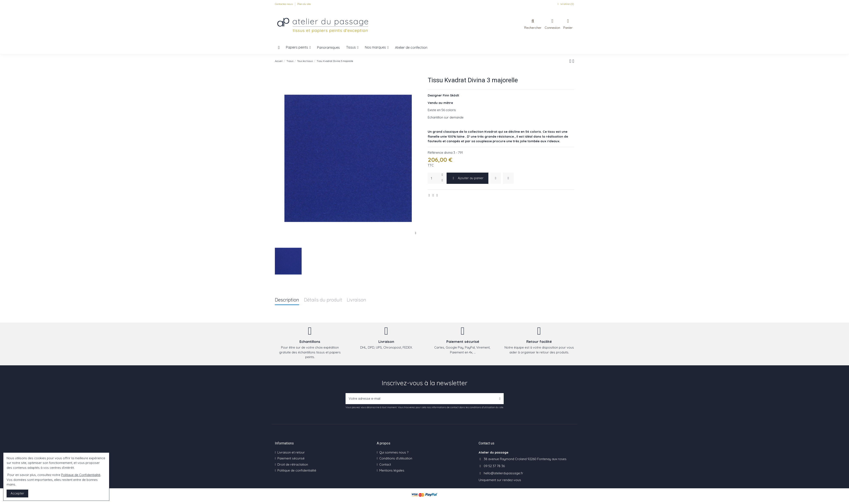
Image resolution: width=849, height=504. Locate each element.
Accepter (17, 493)
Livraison (356, 300)
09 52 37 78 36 (494, 466)
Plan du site (304, 4)
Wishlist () (565, 4)
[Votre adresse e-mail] (421, 399)
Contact (385, 464)
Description (287, 300)
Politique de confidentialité (297, 470)
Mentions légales (392, 470)
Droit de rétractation (293, 464)
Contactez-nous (284, 4)
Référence (435, 153)
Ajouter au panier (468, 178)
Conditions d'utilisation (396, 458)
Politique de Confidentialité (81, 475)
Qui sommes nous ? (394, 452)
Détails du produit (323, 300)
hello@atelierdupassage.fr (503, 473)
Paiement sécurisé (291, 458)
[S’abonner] (500, 399)
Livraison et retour (291, 452)
